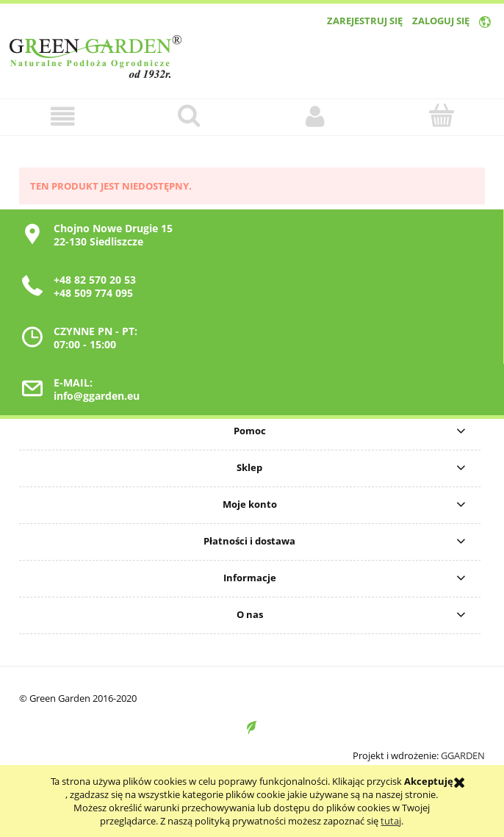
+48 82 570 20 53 (95, 280)
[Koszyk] (442, 115)
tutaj (391, 821)
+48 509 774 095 (93, 293)
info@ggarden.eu (97, 396)
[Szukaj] (190, 115)
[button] (63, 116)
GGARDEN (463, 755)
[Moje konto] (315, 116)
